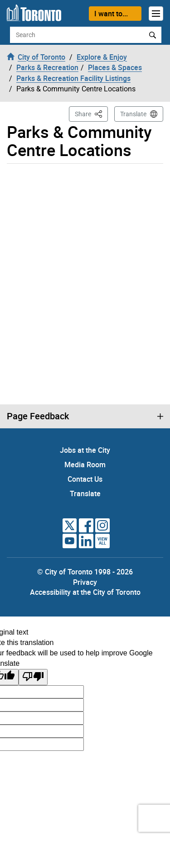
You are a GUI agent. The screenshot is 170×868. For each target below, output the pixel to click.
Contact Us (85, 479)
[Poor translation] (33, 677)
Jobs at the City (85, 450)
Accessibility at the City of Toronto (85, 592)
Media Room (85, 465)
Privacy (85, 582)
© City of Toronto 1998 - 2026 (85, 572)
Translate (133, 114)
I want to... (111, 14)
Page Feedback (38, 416)
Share (91, 113)
